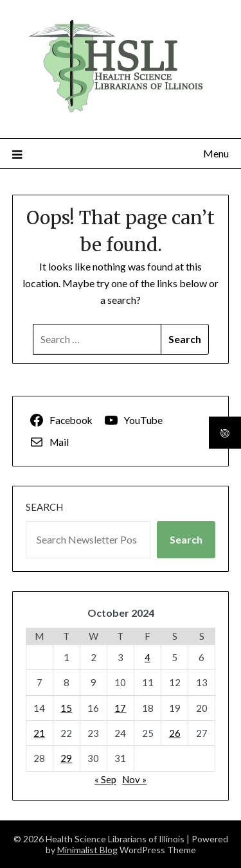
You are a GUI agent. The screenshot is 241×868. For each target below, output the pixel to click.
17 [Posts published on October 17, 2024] (120, 708)
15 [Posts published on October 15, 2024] (66, 708)
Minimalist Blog (87, 850)
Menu (216, 153)
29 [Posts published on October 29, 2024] (66, 758)
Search (44, 507)
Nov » (134, 779)
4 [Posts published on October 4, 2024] (147, 657)
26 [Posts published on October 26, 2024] (175, 733)
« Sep (105, 779)
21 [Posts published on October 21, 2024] (39, 733)
